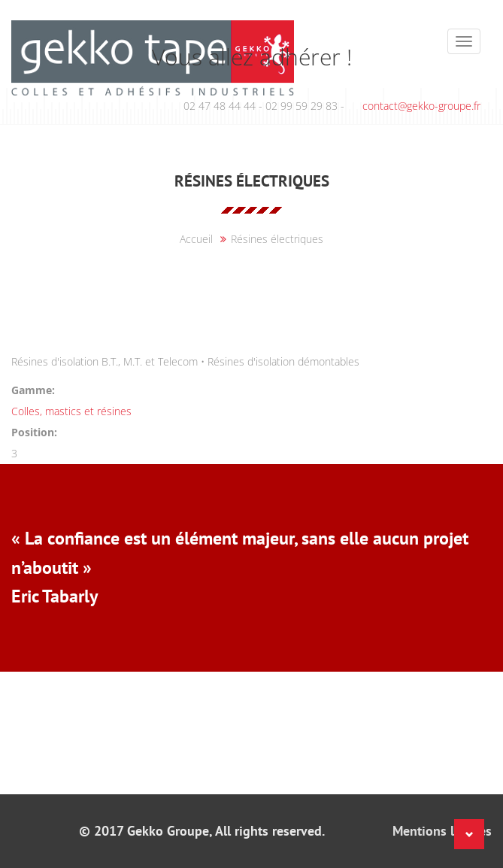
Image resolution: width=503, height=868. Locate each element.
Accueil (196, 239)
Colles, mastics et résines (71, 411)
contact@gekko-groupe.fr (421, 106)
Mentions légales (442, 831)
